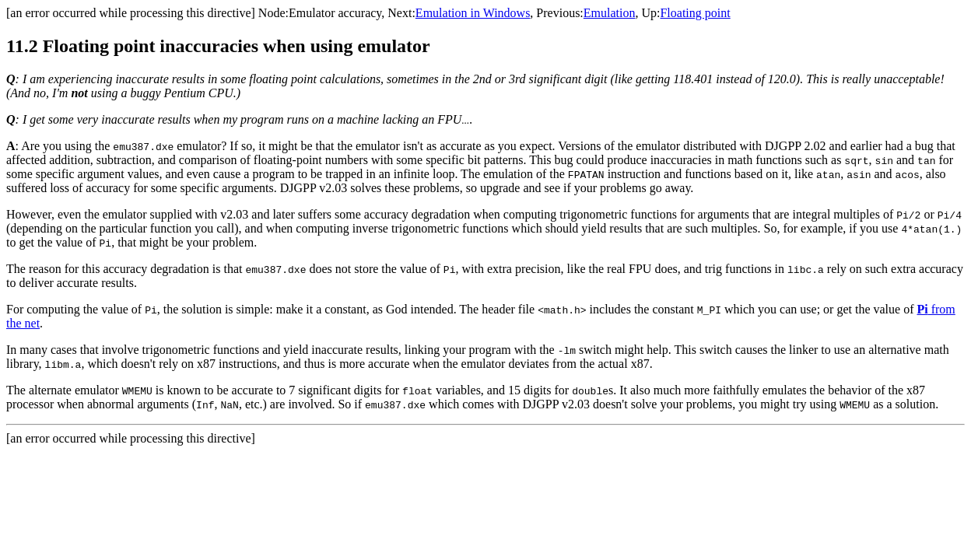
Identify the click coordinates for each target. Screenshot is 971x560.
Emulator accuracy (335, 13)
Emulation (610, 13)
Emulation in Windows (473, 13)
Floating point (695, 13)
